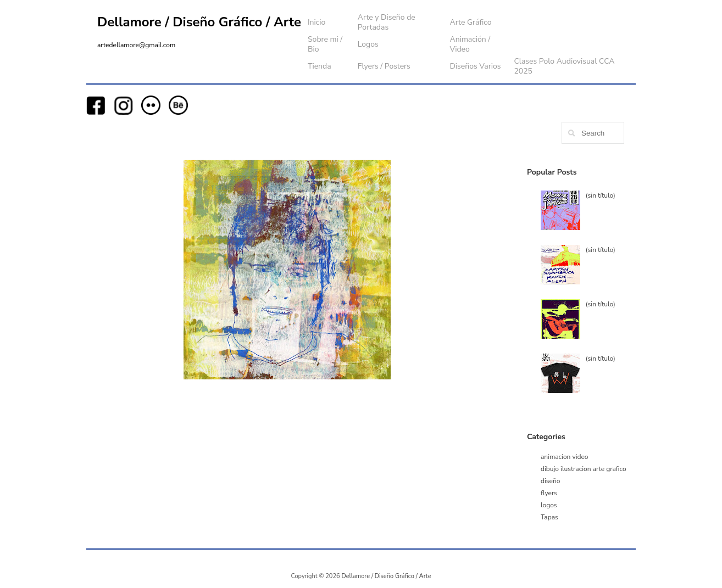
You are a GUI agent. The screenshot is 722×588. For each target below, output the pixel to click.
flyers (549, 493)
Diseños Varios (475, 66)
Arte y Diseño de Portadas (387, 22)
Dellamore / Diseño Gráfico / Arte (199, 22)
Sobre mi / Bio (325, 44)
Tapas (549, 517)
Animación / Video (470, 44)
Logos (368, 44)
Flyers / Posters (384, 66)
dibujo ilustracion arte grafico (584, 469)
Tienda (320, 66)
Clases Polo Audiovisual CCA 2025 (564, 66)
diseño (550, 481)
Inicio (316, 22)
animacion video (565, 457)
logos (549, 505)
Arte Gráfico (470, 22)
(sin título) (601, 195)
